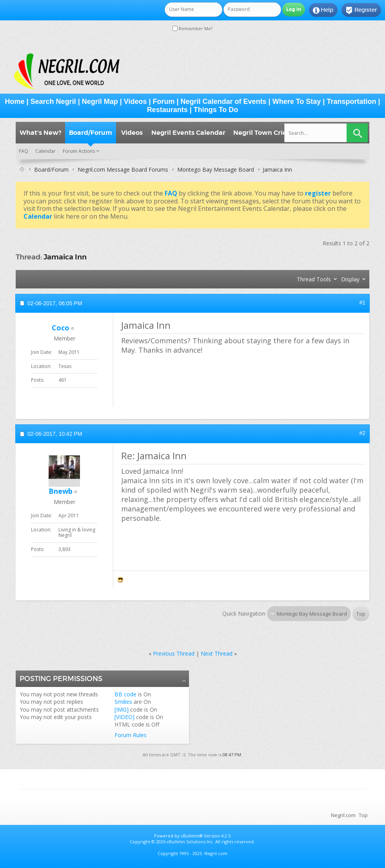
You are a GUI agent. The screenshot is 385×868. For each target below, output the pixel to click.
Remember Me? (192, 28)
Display (350, 279)
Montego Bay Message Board (216, 169)
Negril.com (343, 815)
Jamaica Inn (65, 257)
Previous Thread (174, 653)
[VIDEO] (124, 717)
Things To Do (216, 110)
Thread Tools (314, 279)
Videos (135, 101)
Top (361, 614)
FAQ (24, 151)
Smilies (123, 702)
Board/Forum (91, 133)
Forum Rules (131, 735)
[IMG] (122, 709)
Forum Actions (79, 151)
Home (15, 101)
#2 (362, 433)
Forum (164, 101)
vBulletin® (192, 836)
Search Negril (53, 101)
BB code (125, 694)
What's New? (40, 133)
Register (361, 10)
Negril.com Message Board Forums (123, 169)
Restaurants (167, 110)
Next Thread (217, 653)
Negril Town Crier (261, 133)
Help (323, 10)
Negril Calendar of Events (224, 101)
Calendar (45, 151)
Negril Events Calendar (188, 133)
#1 (362, 303)
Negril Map (100, 101)
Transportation (351, 101)
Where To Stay (297, 101)
